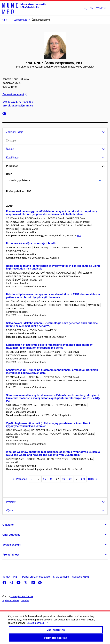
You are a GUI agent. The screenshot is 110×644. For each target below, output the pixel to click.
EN (92, 8)
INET (16, 577)
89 (70, 479)
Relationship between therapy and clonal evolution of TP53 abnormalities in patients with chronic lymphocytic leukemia (53, 296)
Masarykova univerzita (22, 596)
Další (92, 479)
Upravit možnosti (37, 626)
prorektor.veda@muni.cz (18, 106)
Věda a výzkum (12, 545)
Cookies (25, 600)
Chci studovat (11, 535)
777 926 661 (26, 102)
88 (64, 479)
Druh (9, 174)
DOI (79, 235)
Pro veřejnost (11, 555)
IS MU (6, 577)
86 (51, 479)
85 (45, 479)
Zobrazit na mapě (15, 94)
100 (83, 479)
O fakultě (8, 525)
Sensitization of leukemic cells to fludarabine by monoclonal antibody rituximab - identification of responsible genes (49, 346)
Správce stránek (11, 600)
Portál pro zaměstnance (36, 577)
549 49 (10, 102)
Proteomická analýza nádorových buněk (31, 243)
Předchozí (20, 479)
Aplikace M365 (81, 577)
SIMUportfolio (61, 577)
